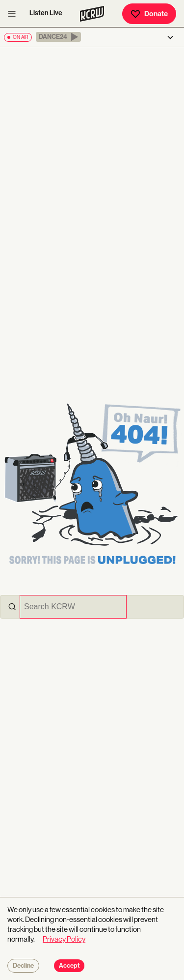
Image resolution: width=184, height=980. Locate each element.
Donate (149, 14)
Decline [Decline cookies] (23, 966)
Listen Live (46, 13)
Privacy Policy (64, 939)
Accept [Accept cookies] (69, 966)
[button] (58, 37)
